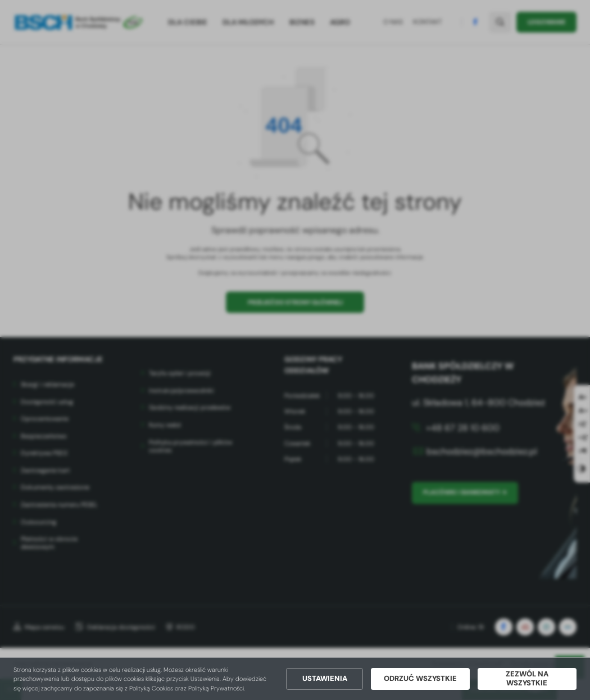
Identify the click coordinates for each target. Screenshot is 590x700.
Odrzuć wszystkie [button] (420, 679)
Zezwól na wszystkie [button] (527, 679)
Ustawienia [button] (325, 679)
